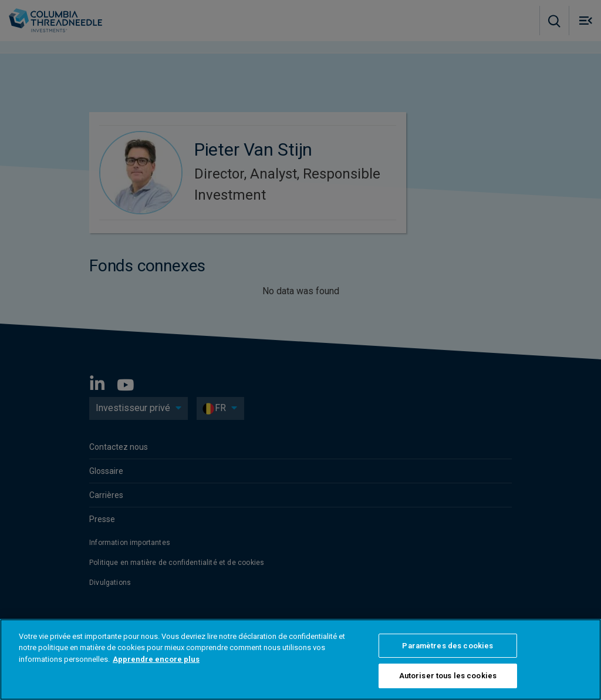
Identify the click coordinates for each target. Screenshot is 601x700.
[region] (300, 659)
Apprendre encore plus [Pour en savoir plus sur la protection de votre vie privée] (156, 659)
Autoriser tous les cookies (448, 676)
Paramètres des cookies (448, 646)
